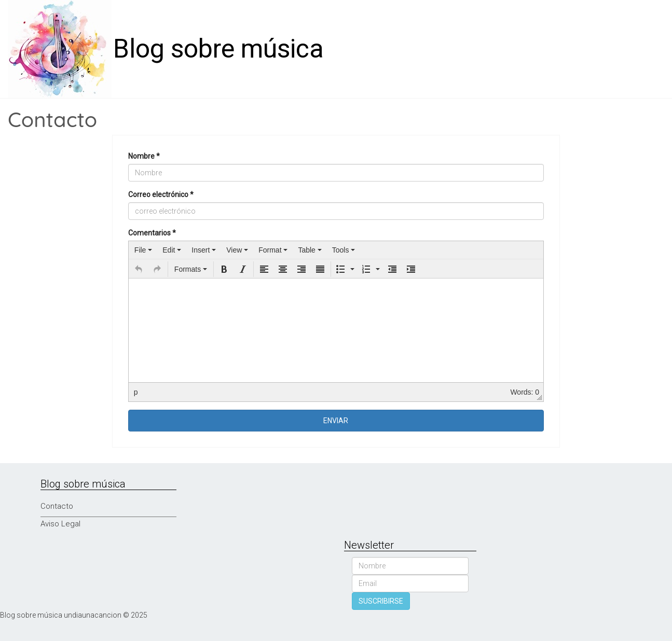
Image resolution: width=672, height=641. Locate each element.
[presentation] (143, 250)
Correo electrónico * (161, 194)
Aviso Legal (60, 524)
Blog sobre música (218, 49)
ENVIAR (336, 421)
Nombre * (144, 156)
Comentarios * (152, 233)
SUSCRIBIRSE (381, 601)
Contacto (57, 506)
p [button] (136, 392)
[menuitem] (143, 250)
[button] (139, 269)
